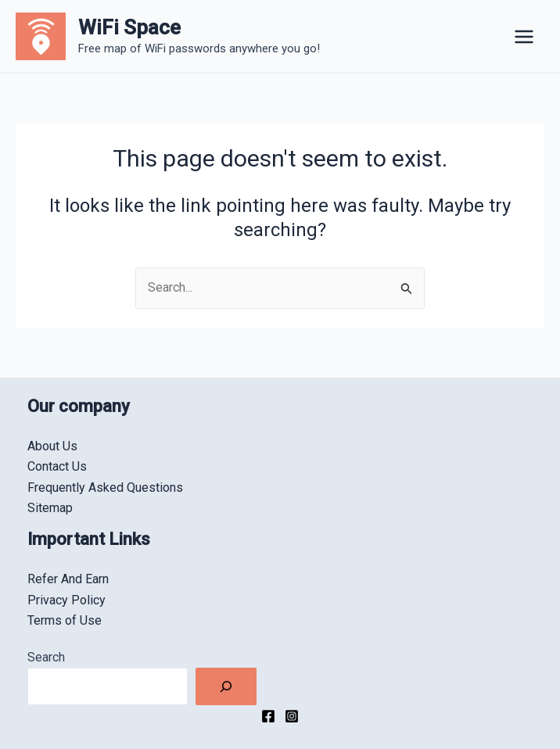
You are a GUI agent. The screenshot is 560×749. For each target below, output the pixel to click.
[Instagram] (292, 716)
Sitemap (50, 508)
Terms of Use (65, 620)
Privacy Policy (66, 600)
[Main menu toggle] (524, 37)
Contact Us (57, 466)
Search (46, 657)
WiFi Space (129, 27)
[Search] (226, 686)
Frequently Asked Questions (105, 487)
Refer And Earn (68, 579)
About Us (52, 446)
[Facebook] (268, 716)
